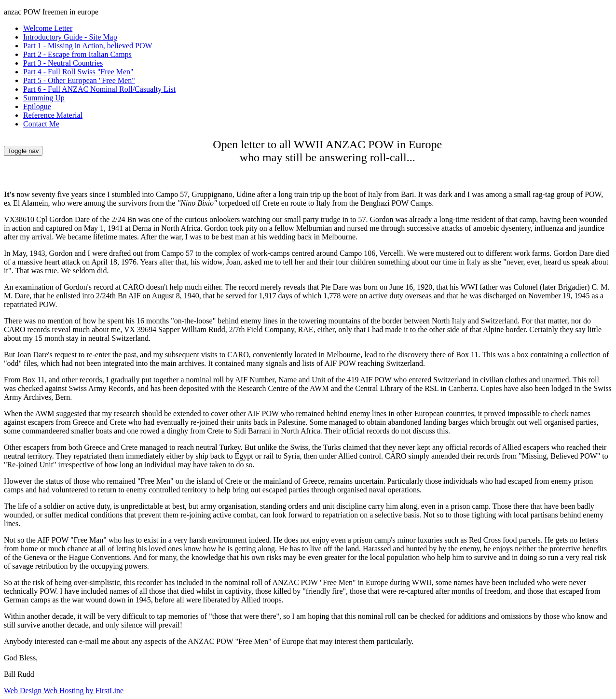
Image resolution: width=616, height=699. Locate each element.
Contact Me (41, 124)
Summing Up (44, 98)
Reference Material (53, 115)
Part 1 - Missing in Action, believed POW (88, 46)
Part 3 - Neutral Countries (63, 63)
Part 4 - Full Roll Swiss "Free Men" (78, 72)
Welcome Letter (48, 28)
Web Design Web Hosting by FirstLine (64, 691)
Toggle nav (23, 151)
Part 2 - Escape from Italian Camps (77, 54)
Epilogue (37, 106)
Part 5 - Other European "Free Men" (79, 80)
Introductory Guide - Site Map (70, 37)
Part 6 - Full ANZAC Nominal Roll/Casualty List (99, 89)
